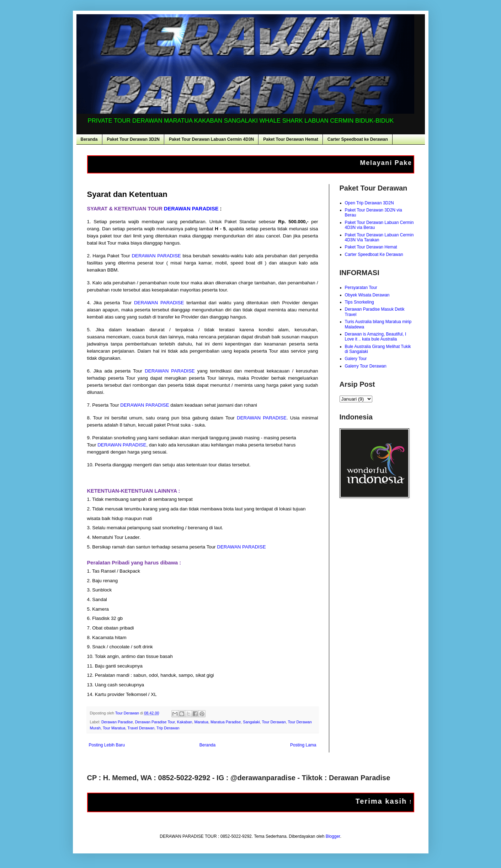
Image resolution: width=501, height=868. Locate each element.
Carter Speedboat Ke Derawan (374, 254)
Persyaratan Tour (361, 288)
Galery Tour (356, 359)
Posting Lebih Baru (107, 745)
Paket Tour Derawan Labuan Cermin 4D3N (211, 139)
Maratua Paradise (226, 722)
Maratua (201, 722)
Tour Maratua (114, 728)
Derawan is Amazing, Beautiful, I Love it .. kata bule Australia (376, 337)
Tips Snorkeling (359, 302)
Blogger (333, 836)
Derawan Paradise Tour (155, 722)
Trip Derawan (168, 728)
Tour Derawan (274, 722)
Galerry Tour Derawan (366, 366)
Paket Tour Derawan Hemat (291, 139)
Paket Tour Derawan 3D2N (134, 139)
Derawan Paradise (117, 722)
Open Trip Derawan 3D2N (369, 203)
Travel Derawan (141, 728)
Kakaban (185, 722)
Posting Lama (303, 745)
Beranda (89, 139)
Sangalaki (251, 722)
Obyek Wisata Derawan (367, 295)
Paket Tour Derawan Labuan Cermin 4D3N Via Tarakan (379, 237)
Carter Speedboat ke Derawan (358, 139)
